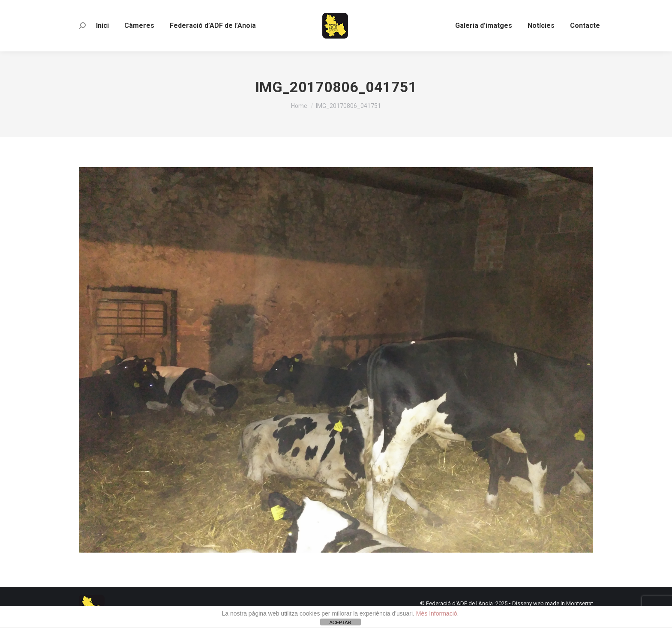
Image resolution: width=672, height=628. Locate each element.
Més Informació (437, 613)
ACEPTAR (340, 622)
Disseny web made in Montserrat (553, 603)
